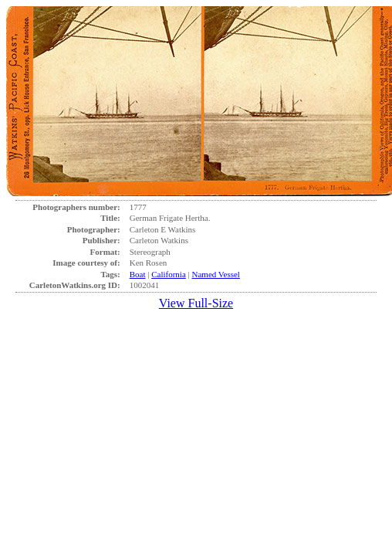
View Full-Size (196, 303)
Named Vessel (216, 274)
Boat (138, 274)
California (169, 274)
